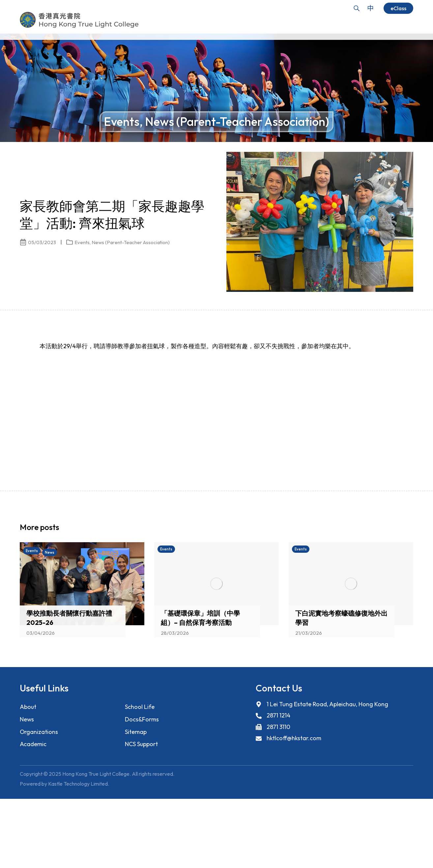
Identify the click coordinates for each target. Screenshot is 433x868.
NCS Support (142, 742)
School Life (140, 705)
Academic (33, 742)
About (28, 705)
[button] (397, 527)
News (27, 717)
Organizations (39, 730)
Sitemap (136, 730)
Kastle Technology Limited (78, 782)
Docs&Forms (142, 717)
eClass (398, 8)
